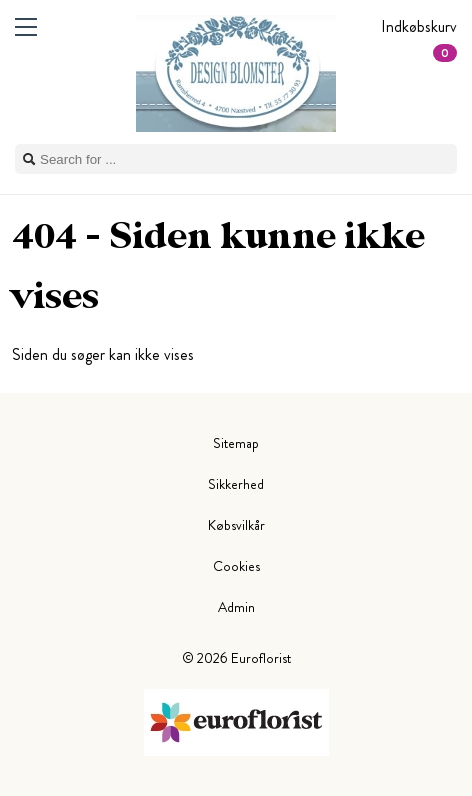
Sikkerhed (236, 484)
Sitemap (236, 443)
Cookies (236, 566)
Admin (236, 607)
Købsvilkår (236, 525)
